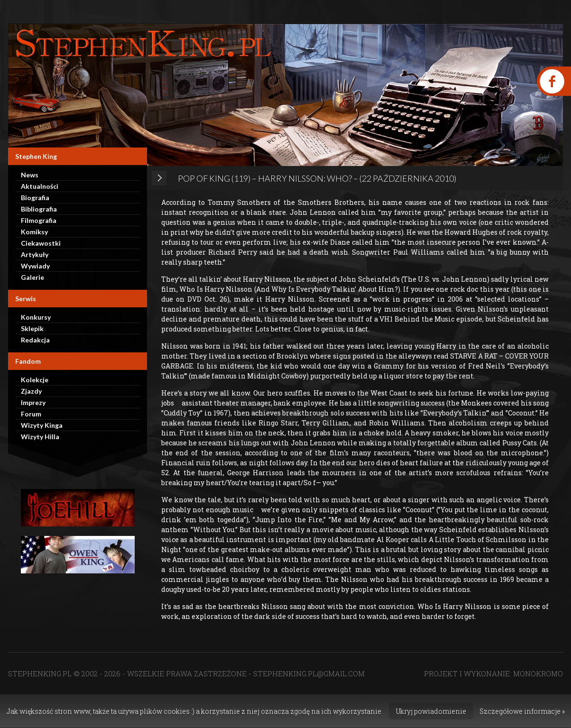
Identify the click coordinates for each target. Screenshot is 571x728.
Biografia (35, 198)
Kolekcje (35, 380)
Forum (31, 414)
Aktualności (40, 186)
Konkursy (36, 317)
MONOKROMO (538, 673)
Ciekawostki (41, 243)
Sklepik (32, 328)
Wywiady (35, 266)
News (30, 175)
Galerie (32, 277)
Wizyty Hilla (40, 437)
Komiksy (34, 232)
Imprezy (33, 402)
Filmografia (39, 220)
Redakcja (35, 340)
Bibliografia (39, 209)
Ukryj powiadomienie (431, 711)
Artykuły (35, 254)
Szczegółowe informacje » (522, 711)
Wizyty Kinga (42, 425)
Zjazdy (31, 391)
